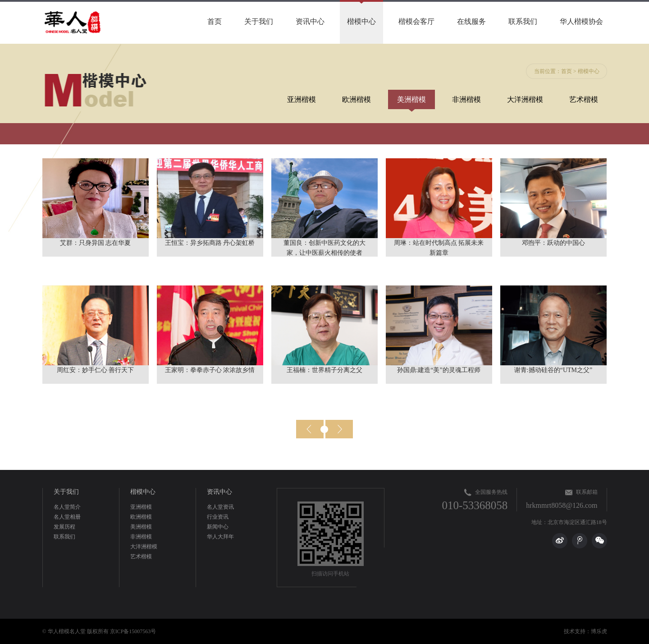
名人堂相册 (67, 517)
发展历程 (64, 527)
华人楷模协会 (581, 21)
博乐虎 (599, 631)
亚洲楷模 (302, 99)
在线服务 (471, 21)
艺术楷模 (584, 99)
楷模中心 (361, 21)
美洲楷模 (411, 99)
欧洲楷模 (356, 99)
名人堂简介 (67, 507)
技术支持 (575, 631)
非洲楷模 (466, 99)
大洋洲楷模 (525, 99)
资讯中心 (310, 21)
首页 (215, 21)
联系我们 (523, 21)
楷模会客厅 (416, 21)
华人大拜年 (220, 537)
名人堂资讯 (220, 507)
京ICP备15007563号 (133, 631)
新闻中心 (218, 527)
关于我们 (259, 21)
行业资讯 (218, 517)
